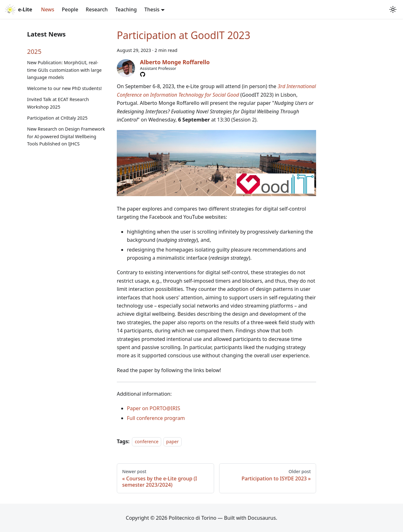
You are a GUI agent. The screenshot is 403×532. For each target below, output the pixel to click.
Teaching (126, 9)
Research (97, 9)
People (70, 9)
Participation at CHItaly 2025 (57, 118)
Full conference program (156, 418)
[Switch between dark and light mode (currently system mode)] (393, 9)
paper (173, 441)
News (48, 9)
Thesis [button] (152, 9)
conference (147, 441)
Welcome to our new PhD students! (64, 88)
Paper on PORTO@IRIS (153, 408)
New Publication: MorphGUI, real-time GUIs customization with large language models (64, 70)
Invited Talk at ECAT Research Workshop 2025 (58, 103)
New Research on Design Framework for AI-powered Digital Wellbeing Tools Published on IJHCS (66, 136)
